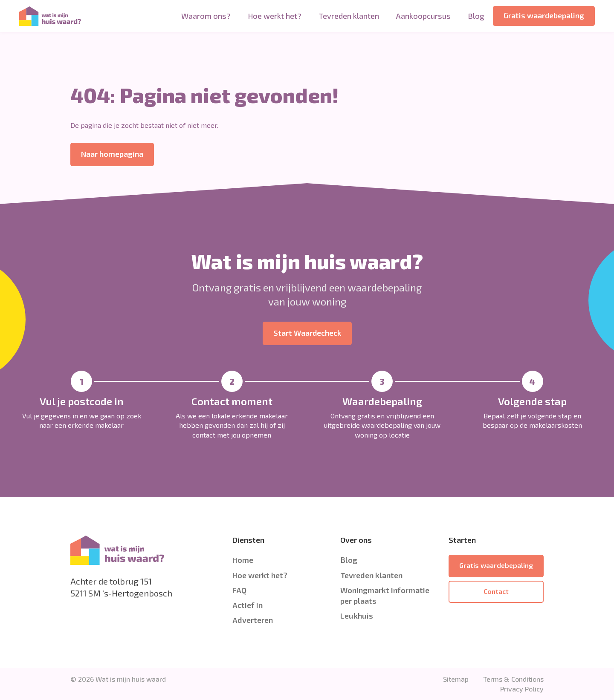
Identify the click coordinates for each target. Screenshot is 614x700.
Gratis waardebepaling (544, 15)
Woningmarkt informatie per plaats (385, 595)
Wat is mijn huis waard (131, 679)
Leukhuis (357, 616)
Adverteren (253, 620)
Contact (496, 591)
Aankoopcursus (423, 16)
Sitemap (456, 679)
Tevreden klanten (349, 16)
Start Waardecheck (307, 333)
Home (243, 560)
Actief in (248, 605)
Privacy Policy (522, 689)
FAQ (239, 590)
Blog (476, 16)
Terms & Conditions (513, 679)
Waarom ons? (206, 16)
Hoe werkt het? (275, 16)
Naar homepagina (112, 154)
